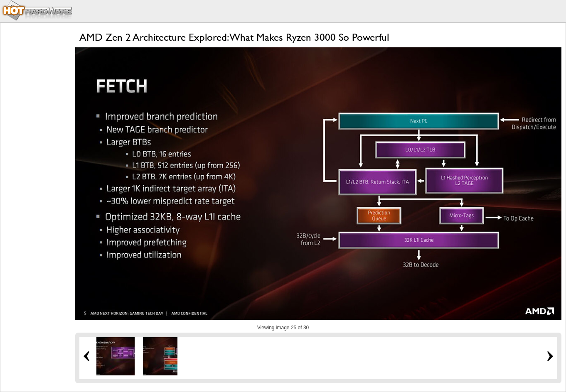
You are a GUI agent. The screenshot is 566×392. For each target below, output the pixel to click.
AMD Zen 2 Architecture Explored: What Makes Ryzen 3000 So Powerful (234, 37)
